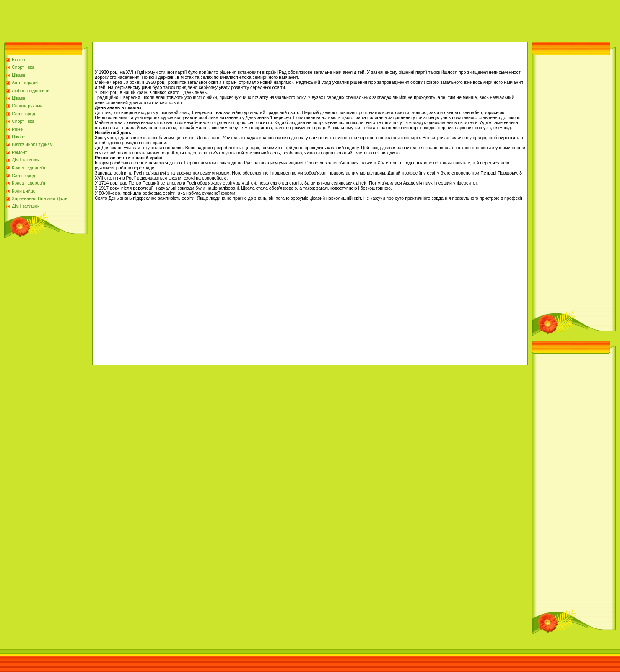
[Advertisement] (153, 19)
